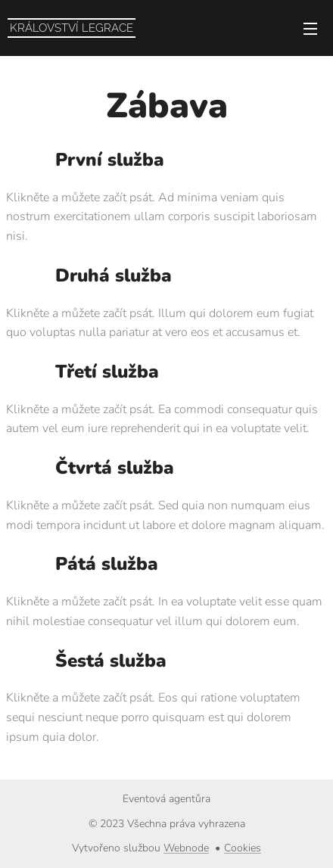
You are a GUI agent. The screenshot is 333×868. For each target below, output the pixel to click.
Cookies (243, 848)
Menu (310, 29)
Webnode (186, 848)
